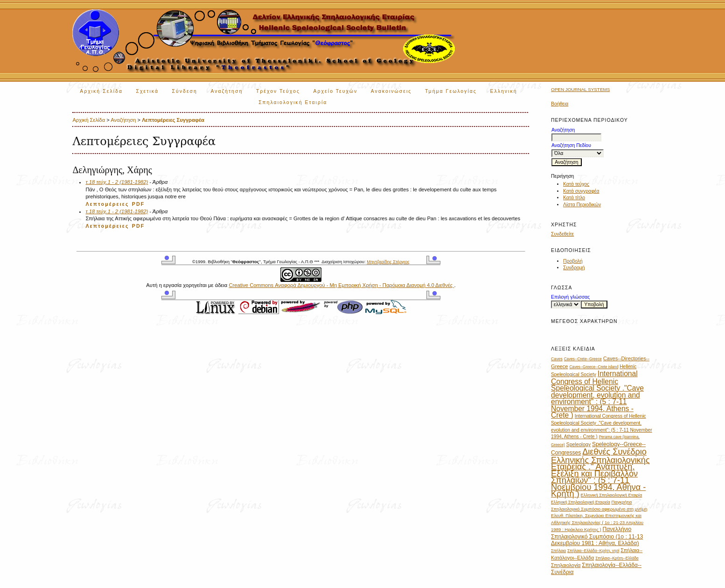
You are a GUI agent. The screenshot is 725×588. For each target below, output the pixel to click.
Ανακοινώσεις (391, 91)
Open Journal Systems (580, 89)
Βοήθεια (560, 104)
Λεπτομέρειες (107, 204)
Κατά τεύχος (576, 184)
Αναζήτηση (227, 91)
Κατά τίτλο (574, 198)
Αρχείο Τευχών (336, 91)
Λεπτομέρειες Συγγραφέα (173, 120)
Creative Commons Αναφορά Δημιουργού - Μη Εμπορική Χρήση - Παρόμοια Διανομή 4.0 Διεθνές (341, 285)
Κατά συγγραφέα (581, 191)
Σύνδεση (184, 91)
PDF (139, 204)
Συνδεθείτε (562, 234)
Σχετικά (147, 91)
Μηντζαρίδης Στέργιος (388, 262)
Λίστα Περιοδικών (582, 205)
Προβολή (573, 261)
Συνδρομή (574, 268)
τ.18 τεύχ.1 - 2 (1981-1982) (117, 182)
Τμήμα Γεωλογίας (451, 91)
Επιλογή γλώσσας (570, 297)
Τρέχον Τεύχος (278, 91)
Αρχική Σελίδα (101, 91)
